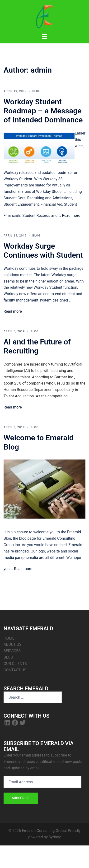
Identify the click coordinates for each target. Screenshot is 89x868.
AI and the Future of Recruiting (37, 346)
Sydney (55, 837)
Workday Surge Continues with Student (43, 251)
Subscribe (21, 798)
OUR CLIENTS (15, 664)
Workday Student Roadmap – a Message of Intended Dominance (43, 111)
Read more (71, 216)
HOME (9, 638)
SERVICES (12, 651)
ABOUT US (12, 644)
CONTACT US (15, 670)
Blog (36, 91)
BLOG (8, 657)
